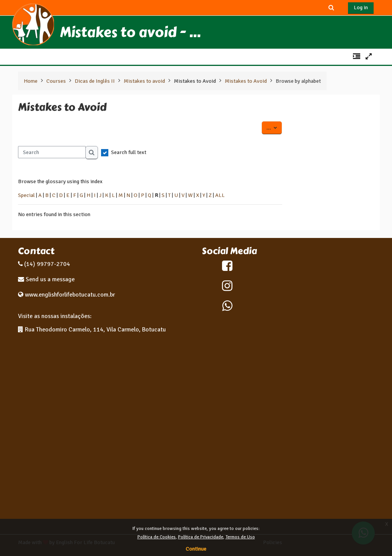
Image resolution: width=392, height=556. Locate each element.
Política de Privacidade (201, 537)
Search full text (129, 152)
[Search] (52, 152)
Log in (361, 7)
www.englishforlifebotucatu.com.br (70, 295)
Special (26, 195)
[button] (332, 7)
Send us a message (49, 279)
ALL (220, 195)
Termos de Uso (240, 537)
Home (31, 81)
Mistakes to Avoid (195, 81)
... (274, 127)
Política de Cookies (157, 537)
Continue (196, 549)
